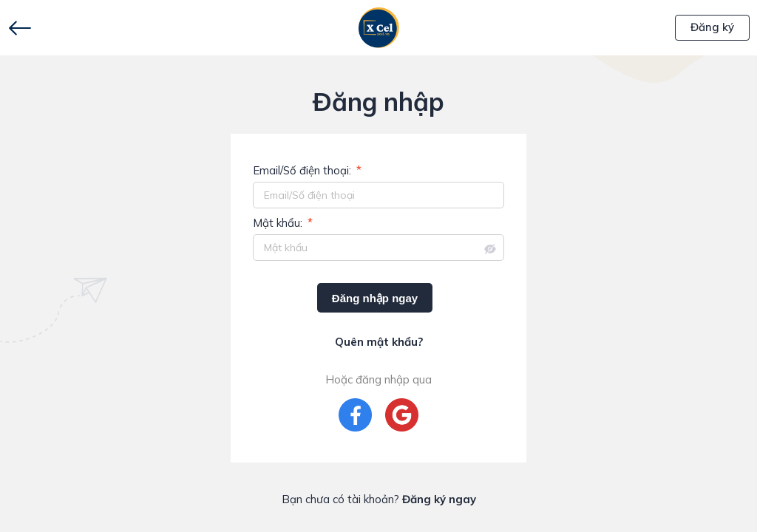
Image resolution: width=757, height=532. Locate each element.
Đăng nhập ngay (375, 298)
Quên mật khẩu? (379, 342)
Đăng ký (712, 27)
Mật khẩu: (283, 223)
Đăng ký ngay (439, 499)
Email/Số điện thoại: (307, 171)
